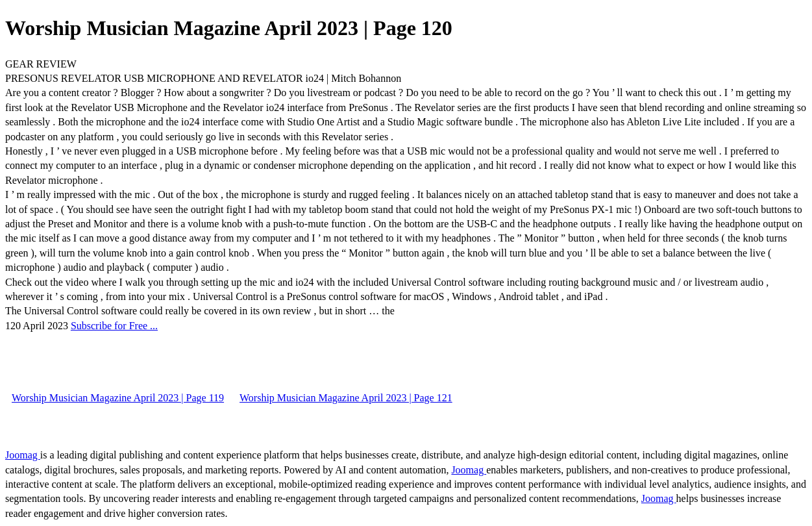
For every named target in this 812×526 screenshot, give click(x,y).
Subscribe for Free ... (114, 326)
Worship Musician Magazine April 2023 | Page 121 (346, 398)
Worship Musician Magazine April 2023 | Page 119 (118, 398)
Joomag (23, 455)
